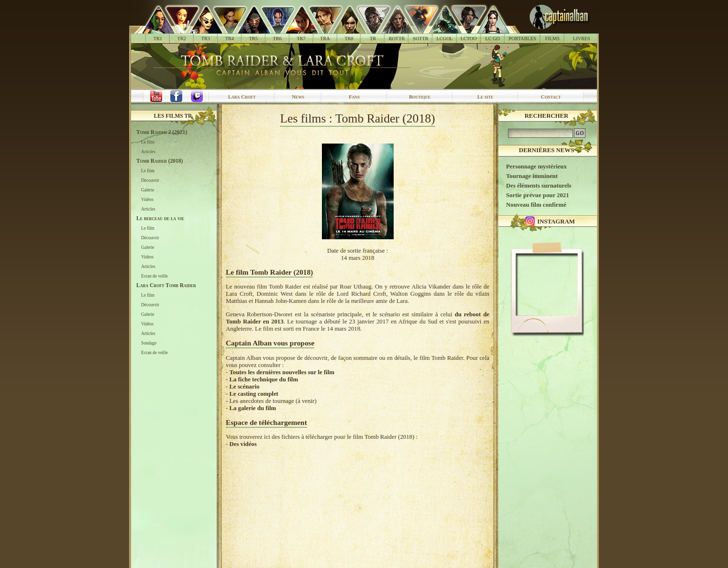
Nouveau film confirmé (536, 205)
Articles (148, 152)
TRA (325, 39)
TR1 (158, 39)
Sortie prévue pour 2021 (538, 195)
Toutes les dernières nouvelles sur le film (281, 372)
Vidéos (147, 200)
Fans (354, 97)
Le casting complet (254, 394)
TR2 (182, 39)
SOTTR (420, 39)
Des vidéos (243, 444)
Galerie (148, 190)
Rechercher (547, 116)
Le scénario (244, 387)
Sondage (149, 343)
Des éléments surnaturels (539, 186)
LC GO (492, 39)
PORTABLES (523, 39)
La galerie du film (253, 408)
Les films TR (173, 116)
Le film (148, 142)
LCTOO (469, 39)
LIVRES (582, 39)
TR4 (230, 39)
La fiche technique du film (264, 379)
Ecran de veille (154, 276)
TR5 (254, 39)
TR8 (349, 39)
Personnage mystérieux (536, 167)
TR (373, 39)
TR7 (301, 39)
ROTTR (397, 39)
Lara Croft (242, 97)
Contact (551, 97)
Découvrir (150, 180)
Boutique (420, 97)
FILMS (552, 39)
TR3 (206, 39)
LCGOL (445, 39)
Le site (485, 97)
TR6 (277, 39)
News (298, 97)
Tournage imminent (532, 176)
